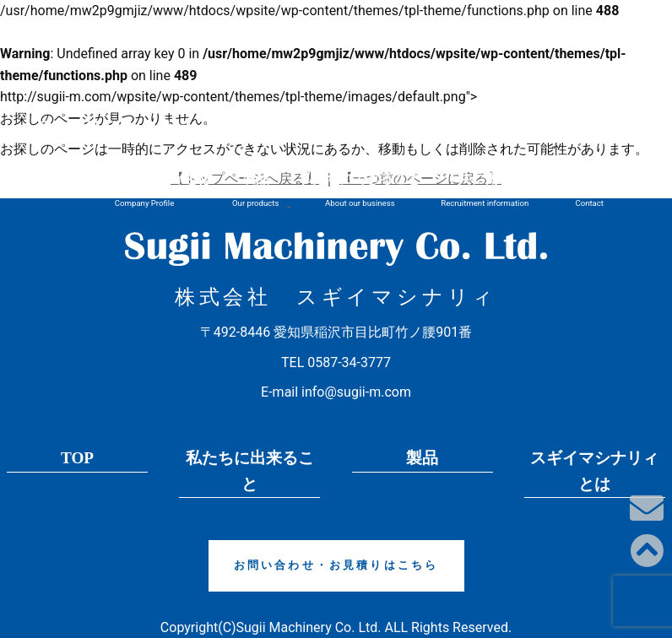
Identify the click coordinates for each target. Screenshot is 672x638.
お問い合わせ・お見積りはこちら (336, 565)
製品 (422, 458)
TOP (77, 458)
